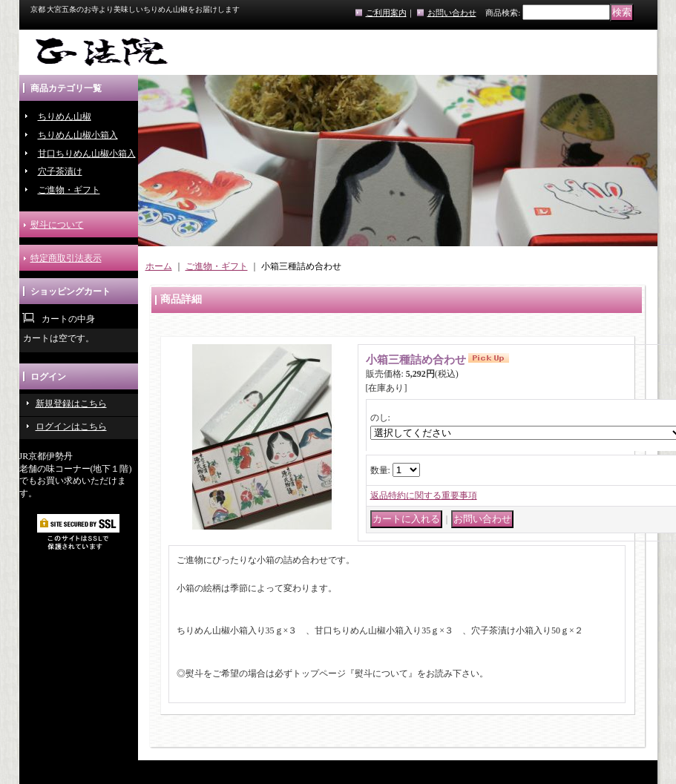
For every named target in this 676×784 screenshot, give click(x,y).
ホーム (159, 266)
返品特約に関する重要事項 (424, 495)
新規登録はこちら (71, 403)
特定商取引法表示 (66, 258)
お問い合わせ (452, 13)
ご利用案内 (386, 13)
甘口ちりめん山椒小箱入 (87, 154)
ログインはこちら (71, 426)
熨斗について (57, 225)
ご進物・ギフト (69, 190)
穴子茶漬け (60, 171)
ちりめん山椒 (65, 116)
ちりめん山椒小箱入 (78, 135)
